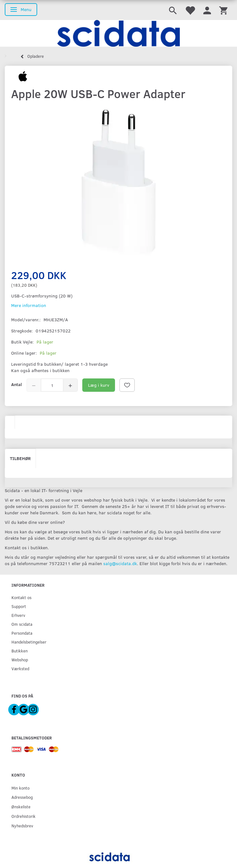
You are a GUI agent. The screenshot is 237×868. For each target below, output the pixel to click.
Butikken (20, 651)
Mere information (29, 305)
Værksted (20, 668)
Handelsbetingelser (29, 642)
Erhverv (18, 615)
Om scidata (22, 624)
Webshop (20, 660)
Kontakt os (21, 597)
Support (19, 606)
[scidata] (118, 33)
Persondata (22, 633)
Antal (17, 384)
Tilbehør (20, 458)
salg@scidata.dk (120, 563)
